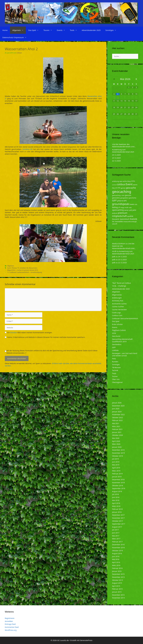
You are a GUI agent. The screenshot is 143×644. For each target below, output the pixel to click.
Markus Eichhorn (119, 244)
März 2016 (116, 565)
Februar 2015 (117, 589)
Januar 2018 (117, 512)
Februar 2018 (117, 509)
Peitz (114, 359)
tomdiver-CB (27, 149)
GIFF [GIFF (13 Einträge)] (114, 200)
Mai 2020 (116, 438)
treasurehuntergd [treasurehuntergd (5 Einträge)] (130, 222)
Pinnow (14, 268)
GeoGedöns (117, 344)
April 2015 (116, 586)
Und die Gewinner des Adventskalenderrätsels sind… (124, 145)
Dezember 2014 (118, 595)
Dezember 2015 (118, 574)
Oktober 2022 (118, 417)
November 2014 (118, 598)
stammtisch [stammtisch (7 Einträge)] (125, 219)
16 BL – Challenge (119, 286)
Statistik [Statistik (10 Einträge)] (133, 219)
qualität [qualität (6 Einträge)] (130, 216)
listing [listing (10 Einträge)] (115, 207)
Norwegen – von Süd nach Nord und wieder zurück (125, 355)
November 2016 (118, 548)
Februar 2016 (117, 568)
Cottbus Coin (117, 315)
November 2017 (118, 518)
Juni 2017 (116, 533)
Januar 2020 (117, 447)
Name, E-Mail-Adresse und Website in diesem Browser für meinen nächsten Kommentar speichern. (46, 337)
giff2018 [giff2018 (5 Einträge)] (120, 201)
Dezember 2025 (118, 406)
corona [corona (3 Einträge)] (114, 185)
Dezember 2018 (118, 480)
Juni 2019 (116, 462)
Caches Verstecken (119, 310)
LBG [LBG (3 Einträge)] (136, 204)
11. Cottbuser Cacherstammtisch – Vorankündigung (25, 272)
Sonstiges (112, 30)
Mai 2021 (116, 423)
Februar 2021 (117, 429)
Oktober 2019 (118, 456)
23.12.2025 (116, 158)
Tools (75, 30)
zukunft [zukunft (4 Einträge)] (115, 224)
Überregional (117, 382)
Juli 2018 (115, 494)
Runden (115, 362)
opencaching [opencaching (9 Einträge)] (118, 210)
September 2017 (119, 524)
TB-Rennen (116, 367)
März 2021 (116, 426)
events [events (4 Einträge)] (135, 185)
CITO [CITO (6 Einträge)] (133, 181)
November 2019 (118, 453)
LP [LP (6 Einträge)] (119, 207)
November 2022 (118, 414)
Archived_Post (118, 301)
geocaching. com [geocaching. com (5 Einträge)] (118, 195)
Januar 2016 (117, 571)
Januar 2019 (117, 477)
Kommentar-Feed (12, 627)
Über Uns (116, 379)
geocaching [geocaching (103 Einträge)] (122, 192)
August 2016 (117, 553)
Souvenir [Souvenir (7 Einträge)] (116, 219)
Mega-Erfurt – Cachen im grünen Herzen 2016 (23, 270)
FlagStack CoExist (119, 330)
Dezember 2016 (118, 545)
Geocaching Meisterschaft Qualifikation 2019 (122, 340)
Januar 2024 (117, 412)
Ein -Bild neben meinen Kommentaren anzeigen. (30, 333)
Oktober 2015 (118, 580)
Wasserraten (33, 268)
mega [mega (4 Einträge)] (122, 208)
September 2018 (119, 488)
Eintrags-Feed (10, 624)
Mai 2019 (116, 465)
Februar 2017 (117, 542)
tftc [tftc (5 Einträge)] (113, 222)
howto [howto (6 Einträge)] (132, 204)
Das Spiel (35, 30)
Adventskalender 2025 (91, 30)
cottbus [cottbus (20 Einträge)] (121, 184)
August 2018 (117, 491)
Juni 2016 (116, 556)
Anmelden (9, 621)
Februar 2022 (117, 420)
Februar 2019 (117, 474)
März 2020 (116, 444)
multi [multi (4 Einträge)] (126, 208)
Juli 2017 (115, 530)
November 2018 (118, 483)
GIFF (114, 347)
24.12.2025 (116, 155)
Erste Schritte (117, 324)
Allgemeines (117, 295)
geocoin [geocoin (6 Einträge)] (128, 195)
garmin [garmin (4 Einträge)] (123, 188)
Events (62, 30)
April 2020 (116, 441)
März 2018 (116, 506)
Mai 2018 (116, 500)
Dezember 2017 (118, 515)
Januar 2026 (117, 403)
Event (9, 268)
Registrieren (10, 618)
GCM (114, 333)
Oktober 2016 (118, 551)
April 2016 (116, 562)
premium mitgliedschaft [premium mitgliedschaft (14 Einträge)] (120, 214)
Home (5, 30)
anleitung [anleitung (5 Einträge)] (116, 181)
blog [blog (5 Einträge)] (129, 181)
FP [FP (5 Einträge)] (116, 188)
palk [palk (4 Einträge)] (131, 210)
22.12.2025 (116, 161)
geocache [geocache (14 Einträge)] (131, 188)
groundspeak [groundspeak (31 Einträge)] (121, 204)
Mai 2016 (116, 559)
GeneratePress (86, 640)
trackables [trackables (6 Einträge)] (119, 221)
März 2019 (116, 471)
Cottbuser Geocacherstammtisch (125, 318)
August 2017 (117, 527)
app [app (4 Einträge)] (121, 181)
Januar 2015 (117, 592)
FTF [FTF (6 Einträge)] (119, 188)
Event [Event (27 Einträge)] (129, 184)
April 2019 (116, 468)
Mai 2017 (116, 536)
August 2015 (117, 583)
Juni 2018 (116, 497)
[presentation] (23, 345)
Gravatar (14, 333)
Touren (49, 30)
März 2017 (116, 539)
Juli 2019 (115, 459)
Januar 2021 (117, 432)
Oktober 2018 (118, 486)
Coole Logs (116, 313)
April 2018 (116, 503)
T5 (18, 268)
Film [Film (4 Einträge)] (114, 188)
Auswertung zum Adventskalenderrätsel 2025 (123, 151)
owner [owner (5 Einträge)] (126, 210)
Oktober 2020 (118, 435)
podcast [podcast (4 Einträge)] (115, 213)
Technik (115, 370)
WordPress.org (11, 630)
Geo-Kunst (116, 336)
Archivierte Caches (119, 304)
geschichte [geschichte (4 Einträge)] (133, 198)
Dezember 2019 (118, 450)
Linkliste (115, 350)
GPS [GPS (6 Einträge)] (125, 201)
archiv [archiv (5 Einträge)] (125, 181)
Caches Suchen (118, 307)
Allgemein (19, 30)
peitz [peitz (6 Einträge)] (134, 210)
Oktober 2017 (118, 521)
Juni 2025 (116, 409)
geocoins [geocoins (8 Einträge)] (116, 198)
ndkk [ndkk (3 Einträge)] (130, 208)
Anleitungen (117, 298)
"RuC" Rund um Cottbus (121, 283)
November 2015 (118, 577)
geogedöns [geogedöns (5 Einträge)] (124, 198)
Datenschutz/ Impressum (16, 37)
